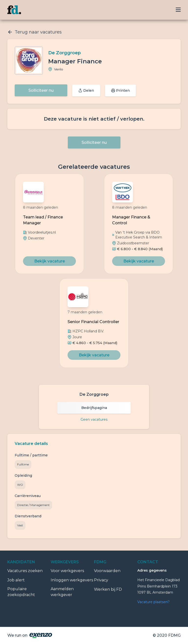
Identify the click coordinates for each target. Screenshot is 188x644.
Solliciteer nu (41, 90)
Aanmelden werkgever (62, 592)
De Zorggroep (65, 53)
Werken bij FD (108, 589)
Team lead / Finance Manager (43, 220)
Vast (20, 525)
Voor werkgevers (67, 571)
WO (20, 485)
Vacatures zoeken (25, 571)
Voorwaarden (107, 571)
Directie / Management (33, 505)
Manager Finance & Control (131, 220)
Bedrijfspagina (94, 408)
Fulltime (23, 464)
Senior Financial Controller (93, 322)
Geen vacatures (94, 419)
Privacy (101, 580)
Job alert (16, 580)
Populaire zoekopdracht (21, 592)
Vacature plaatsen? (153, 602)
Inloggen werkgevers (72, 580)
